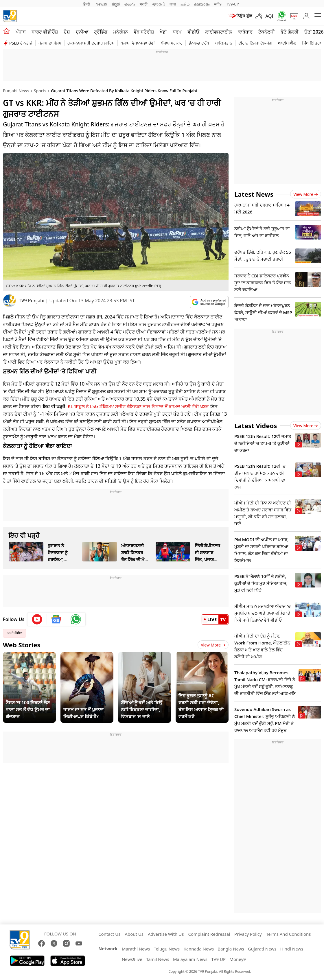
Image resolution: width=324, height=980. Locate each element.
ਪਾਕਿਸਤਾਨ (224, 43)
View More (213, 645)
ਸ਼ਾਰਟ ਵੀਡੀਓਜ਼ (45, 32)
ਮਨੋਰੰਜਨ (120, 32)
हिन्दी (87, 4)
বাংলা (173, 4)
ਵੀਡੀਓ (193, 32)
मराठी (144, 4)
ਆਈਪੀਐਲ (287, 43)
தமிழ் (185, 4)
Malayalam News (190, 959)
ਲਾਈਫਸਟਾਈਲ (219, 32)
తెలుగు (130, 4)
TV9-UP (233, 4)
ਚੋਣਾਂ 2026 (314, 32)
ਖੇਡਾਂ (163, 32)
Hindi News (292, 949)
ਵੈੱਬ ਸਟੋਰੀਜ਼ (144, 32)
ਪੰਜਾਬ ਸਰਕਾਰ (172, 43)
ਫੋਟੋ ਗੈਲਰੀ (289, 32)
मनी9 (218, 4)
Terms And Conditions (289, 934)
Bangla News (231, 949)
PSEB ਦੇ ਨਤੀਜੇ (21, 43)
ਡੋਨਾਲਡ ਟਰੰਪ (199, 43)
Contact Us (109, 934)
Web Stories (22, 645)
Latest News (254, 194)
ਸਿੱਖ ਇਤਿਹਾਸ (313, 43)
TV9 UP (218, 959)
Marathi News (136, 949)
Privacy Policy (248, 934)
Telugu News (167, 949)
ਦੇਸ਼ (67, 32)
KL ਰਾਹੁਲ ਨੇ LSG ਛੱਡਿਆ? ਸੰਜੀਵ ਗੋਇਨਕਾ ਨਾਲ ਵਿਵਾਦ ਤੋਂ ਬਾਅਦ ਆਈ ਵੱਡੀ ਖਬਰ (138, 406)
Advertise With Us (166, 934)
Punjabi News (16, 91)
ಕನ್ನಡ (116, 4)
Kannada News (199, 949)
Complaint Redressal (209, 934)
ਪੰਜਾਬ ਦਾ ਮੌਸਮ (50, 43)
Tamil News (158, 959)
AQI (269, 16)
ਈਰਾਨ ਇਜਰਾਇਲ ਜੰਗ (255, 43)
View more (306, 194)
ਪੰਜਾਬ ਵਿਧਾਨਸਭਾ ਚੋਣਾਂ (138, 43)
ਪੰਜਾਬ (21, 32)
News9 (101, 4)
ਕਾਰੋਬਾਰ (245, 32)
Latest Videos (256, 425)
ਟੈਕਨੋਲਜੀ (267, 32)
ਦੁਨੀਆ (82, 32)
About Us (134, 934)
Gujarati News (262, 949)
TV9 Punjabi (32, 301)
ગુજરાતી (159, 4)
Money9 (238, 959)
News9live (132, 959)
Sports (40, 91)
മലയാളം (202, 4)
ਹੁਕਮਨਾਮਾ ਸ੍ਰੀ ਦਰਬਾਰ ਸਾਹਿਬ (91, 43)
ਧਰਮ (177, 32)
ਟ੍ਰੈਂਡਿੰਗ (101, 32)
